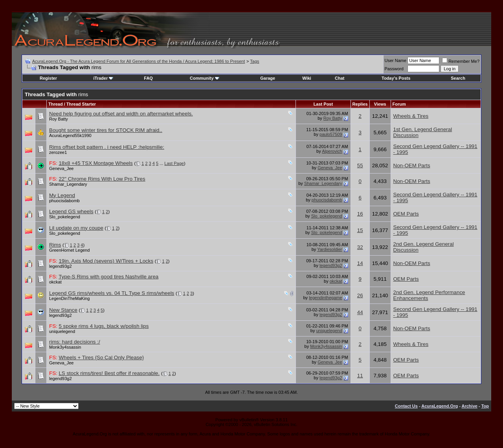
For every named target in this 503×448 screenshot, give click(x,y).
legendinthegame (325, 298)
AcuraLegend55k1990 (70, 135)
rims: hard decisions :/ (75, 342)
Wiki (307, 78)
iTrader (104, 78)
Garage (268, 78)
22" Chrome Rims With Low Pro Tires (102, 179)
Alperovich (332, 151)
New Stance (63, 310)
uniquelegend (62, 331)
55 (360, 165)
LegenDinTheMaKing (69, 298)
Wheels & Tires (411, 116)
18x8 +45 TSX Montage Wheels (95, 163)
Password (394, 69)
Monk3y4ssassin (65, 347)
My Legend (62, 195)
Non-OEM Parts (412, 165)
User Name (396, 60)
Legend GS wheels (71, 211)
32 (360, 247)
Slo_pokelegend (65, 217)
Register (48, 78)
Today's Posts (396, 78)
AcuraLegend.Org (440, 406)
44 (360, 312)
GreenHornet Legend (69, 250)
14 (360, 263)
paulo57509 (331, 134)
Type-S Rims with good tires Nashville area (108, 277)
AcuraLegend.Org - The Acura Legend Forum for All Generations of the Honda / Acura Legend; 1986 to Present (139, 61)
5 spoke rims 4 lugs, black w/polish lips (104, 326)
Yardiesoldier (330, 249)
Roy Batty (59, 119)
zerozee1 (58, 152)
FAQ (148, 78)
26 (360, 295)
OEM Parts (406, 214)
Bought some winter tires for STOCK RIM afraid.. (106, 130)
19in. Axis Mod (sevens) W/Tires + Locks (106, 261)
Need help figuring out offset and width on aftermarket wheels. (121, 114)
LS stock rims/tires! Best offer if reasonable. (109, 373)
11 (360, 376)
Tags (254, 61)
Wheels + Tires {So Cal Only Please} (101, 357)
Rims (55, 245)
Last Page (174, 163)
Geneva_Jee (61, 168)
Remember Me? (461, 61)
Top (485, 406)
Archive (470, 406)
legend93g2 (61, 266)
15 (360, 230)
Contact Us (406, 406)
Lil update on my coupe (76, 228)
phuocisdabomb (64, 201)
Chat (340, 78)
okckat (55, 282)
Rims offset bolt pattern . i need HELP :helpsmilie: (107, 147)
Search (458, 78)
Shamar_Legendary (68, 184)
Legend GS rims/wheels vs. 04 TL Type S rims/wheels (112, 293)
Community (205, 78)
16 (360, 214)
